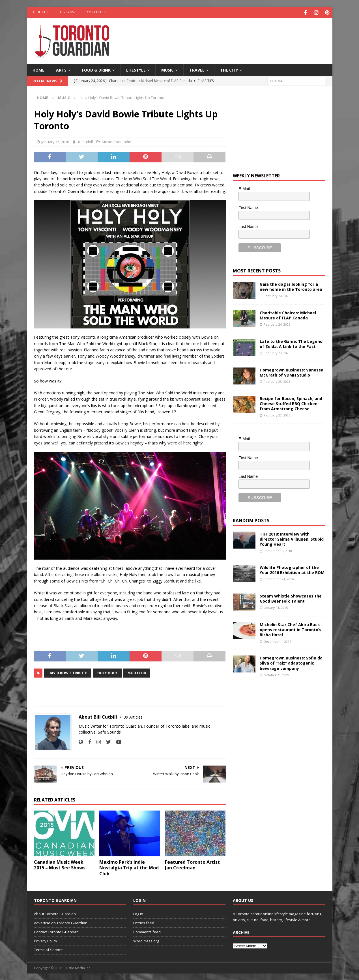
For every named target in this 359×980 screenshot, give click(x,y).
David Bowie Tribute (68, 672)
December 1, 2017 (277, 641)
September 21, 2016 (279, 578)
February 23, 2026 (277, 352)
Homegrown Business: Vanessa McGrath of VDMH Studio (292, 372)
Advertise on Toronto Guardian (61, 922)
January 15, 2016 (55, 141)
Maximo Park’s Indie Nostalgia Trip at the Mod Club (129, 867)
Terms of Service (48, 949)
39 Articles (133, 716)
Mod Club (137, 672)
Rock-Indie (122, 141)
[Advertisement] (234, 35)
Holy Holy (107, 672)
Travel (197, 69)
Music (167, 69)
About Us (40, 12)
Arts (61, 69)
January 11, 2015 (276, 607)
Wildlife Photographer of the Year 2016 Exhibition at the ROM (292, 569)
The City (229, 69)
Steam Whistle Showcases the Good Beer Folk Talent (291, 598)
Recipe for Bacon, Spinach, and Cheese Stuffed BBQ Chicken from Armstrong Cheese (291, 403)
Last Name (248, 226)
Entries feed (144, 922)
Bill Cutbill (85, 141)
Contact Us (97, 12)
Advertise (67, 12)
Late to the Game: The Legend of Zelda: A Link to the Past (291, 343)
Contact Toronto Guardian (56, 931)
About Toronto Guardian (55, 913)
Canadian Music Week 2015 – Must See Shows (60, 864)
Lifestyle (136, 69)
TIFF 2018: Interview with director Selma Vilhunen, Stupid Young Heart (292, 538)
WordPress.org (146, 940)
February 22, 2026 (277, 414)
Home (38, 69)
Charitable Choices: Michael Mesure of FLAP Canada (288, 314)
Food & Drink (96, 69)
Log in (138, 913)
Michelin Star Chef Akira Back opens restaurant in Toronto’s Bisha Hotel (291, 629)
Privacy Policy (46, 940)
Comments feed (147, 931)
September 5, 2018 (278, 550)
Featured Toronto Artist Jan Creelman (192, 864)
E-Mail (244, 188)
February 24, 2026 (277, 295)
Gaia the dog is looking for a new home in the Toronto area (291, 286)
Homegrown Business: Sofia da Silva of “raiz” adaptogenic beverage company (291, 662)
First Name (248, 207)
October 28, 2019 (276, 674)
